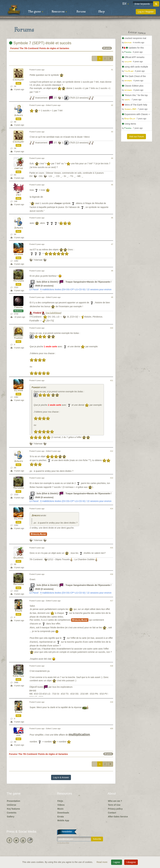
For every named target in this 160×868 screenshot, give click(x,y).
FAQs (60, 801)
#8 (112, 271)
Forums (81, 12)
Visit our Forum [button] (136, 137)
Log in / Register (146, 12)
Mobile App (63, 820)
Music (60, 809)
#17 (112, 601)
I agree (117, 862)
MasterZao (19, 281)
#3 (112, 132)
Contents (12, 813)
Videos (61, 805)
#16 (112, 574)
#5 (112, 185)
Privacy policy (115, 809)
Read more (102, 862)
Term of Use (114, 805)
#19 (112, 702)
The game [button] (36, 12)
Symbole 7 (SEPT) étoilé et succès (40, 43)
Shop (101, 12)
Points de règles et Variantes (54, 48)
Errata (60, 817)
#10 (112, 328)
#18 (112, 666)
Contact (112, 813)
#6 (112, 218)
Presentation (14, 801)
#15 (112, 548)
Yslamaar (18, 254)
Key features (13, 809)
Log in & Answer (61, 777)
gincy (18, 195)
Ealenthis (18, 558)
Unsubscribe (63, 843)
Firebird (19, 307)
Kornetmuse (18, 676)
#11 (112, 380)
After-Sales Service (118, 817)
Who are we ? (115, 801)
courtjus (19, 168)
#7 (112, 244)
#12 (112, 451)
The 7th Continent (29, 48)
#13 (112, 478)
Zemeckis (19, 115)
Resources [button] (59, 12)
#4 (112, 158)
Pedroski (19, 338)
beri (18, 735)
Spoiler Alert (38, 534)
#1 (112, 70)
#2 (112, 105)
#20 (112, 729)
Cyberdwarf (19, 80)
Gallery (11, 817)
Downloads (63, 813)
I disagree (131, 862)
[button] (126, 4)
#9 (112, 297)
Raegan (18, 611)
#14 (112, 509)
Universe (11, 805)
